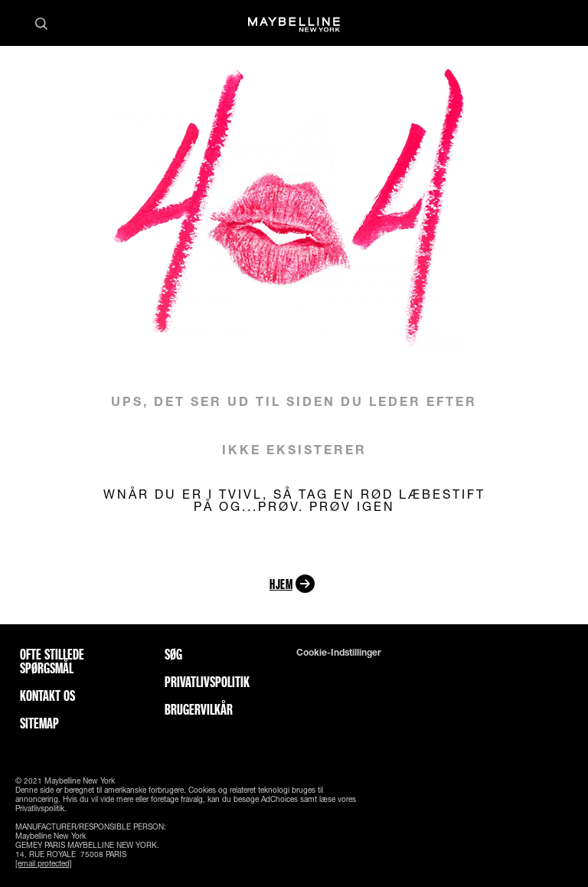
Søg (173, 654)
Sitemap (39, 723)
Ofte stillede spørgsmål (52, 661)
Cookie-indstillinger (339, 653)
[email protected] (44, 863)
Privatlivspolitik (207, 682)
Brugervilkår (199, 709)
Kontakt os (47, 696)
